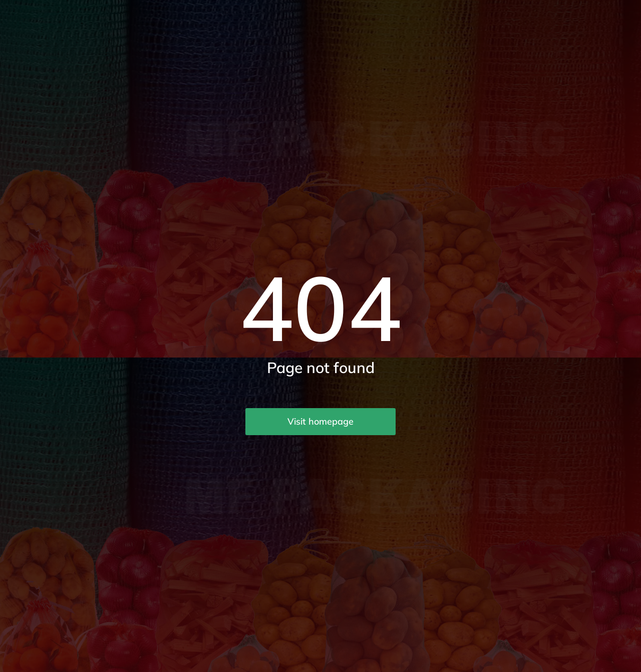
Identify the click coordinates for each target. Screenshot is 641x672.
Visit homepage (320, 421)
